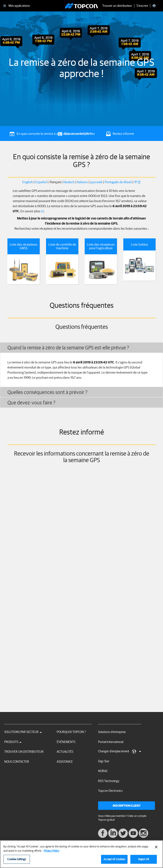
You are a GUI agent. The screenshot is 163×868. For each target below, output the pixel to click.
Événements (66, 742)
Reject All (144, 859)
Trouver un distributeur (24, 752)
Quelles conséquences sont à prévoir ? (47, 392)
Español (41, 182)
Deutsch (69, 182)
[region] (81, 854)
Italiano (82, 182)
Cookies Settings (17, 859)
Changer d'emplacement (120, 751)
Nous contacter (17, 762)
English (28, 182)
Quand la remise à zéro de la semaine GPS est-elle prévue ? (68, 347)
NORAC (103, 771)
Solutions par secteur (23, 732)
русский (96, 182)
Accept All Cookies (114, 859)
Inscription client (127, 806)
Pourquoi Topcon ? (71, 732)
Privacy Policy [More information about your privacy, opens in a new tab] (51, 851)
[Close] (156, 847)
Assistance (65, 762)
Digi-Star (104, 761)
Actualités (65, 752)
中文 (138, 182)
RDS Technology (109, 781)
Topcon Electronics (110, 791)
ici (42, 211)
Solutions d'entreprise (112, 732)
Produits (13, 742)
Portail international (111, 742)
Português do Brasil (118, 182)
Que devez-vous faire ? (31, 402)
